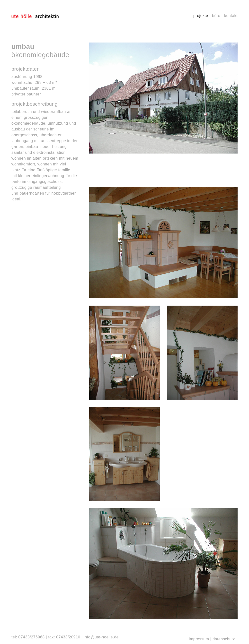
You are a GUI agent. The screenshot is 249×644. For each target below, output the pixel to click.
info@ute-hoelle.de (101, 637)
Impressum (199, 639)
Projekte (201, 16)
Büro (216, 16)
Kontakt (231, 16)
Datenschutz (224, 639)
